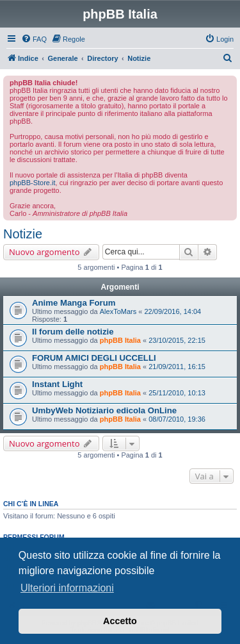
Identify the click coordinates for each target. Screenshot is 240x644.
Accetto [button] (120, 621)
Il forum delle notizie (73, 332)
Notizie (23, 234)
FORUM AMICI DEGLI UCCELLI (94, 358)
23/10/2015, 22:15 (177, 340)
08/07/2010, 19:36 (177, 419)
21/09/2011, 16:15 (177, 367)
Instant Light (57, 384)
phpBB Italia (120, 340)
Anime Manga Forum (74, 303)
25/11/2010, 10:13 (177, 393)
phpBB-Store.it (33, 183)
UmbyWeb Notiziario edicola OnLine (104, 410)
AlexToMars (118, 311)
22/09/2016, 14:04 (172, 311)
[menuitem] (34, 39)
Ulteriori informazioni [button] (67, 588)
